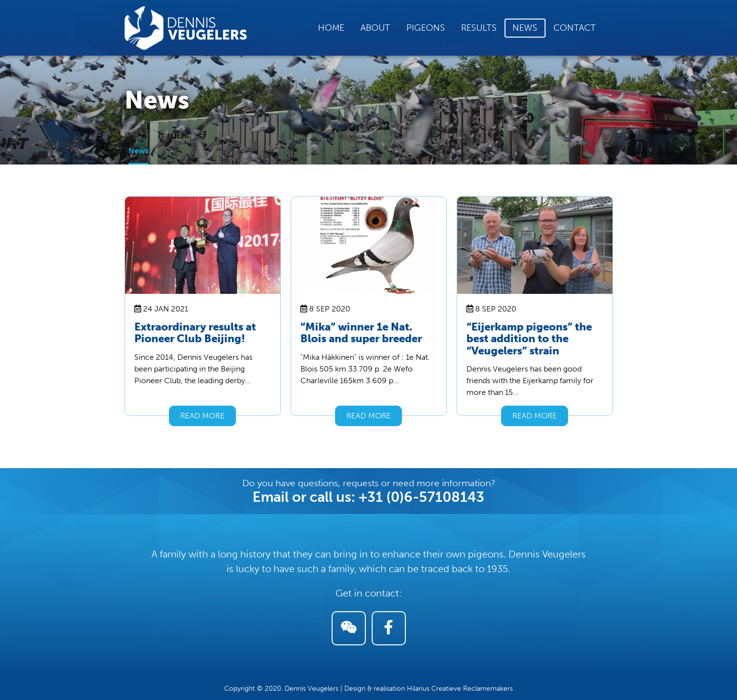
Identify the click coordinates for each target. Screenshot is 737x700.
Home (331, 28)
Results (479, 28)
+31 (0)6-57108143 (421, 497)
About (375, 28)
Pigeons (426, 28)
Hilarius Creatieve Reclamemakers (460, 689)
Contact (575, 28)
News (525, 28)
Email (271, 497)
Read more (202, 416)
